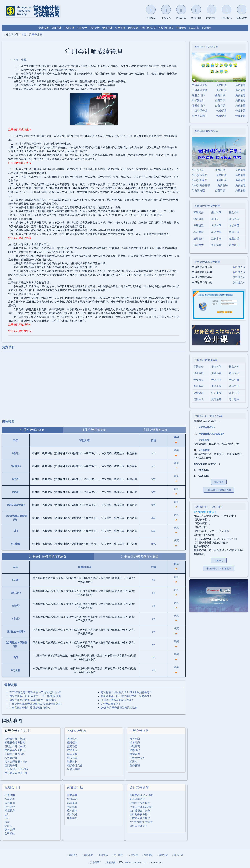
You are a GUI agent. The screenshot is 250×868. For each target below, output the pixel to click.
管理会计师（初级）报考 (209, 416)
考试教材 (199, 232)
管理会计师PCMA (15, 754)
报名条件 (234, 212)
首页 (24, 35)
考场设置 (199, 225)
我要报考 (219, 482)
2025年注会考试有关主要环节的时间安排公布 (35, 692)
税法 (7, 822)
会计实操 (120, 28)
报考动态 (72, 746)
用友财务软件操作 (140, 818)
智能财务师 (11, 765)
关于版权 (118, 855)
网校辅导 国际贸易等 (206, 131)
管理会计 (107, 28)
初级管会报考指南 (15, 742)
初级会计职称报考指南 (207, 206)
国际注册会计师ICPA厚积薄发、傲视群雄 (33, 700)
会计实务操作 (139, 787)
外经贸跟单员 (166, 28)
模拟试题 (72, 814)
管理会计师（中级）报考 (209, 507)
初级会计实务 (75, 765)
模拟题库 (72, 758)
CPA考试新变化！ (111, 704)
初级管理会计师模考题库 (219, 490)
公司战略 (10, 833)
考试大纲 (216, 232)
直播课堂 (72, 739)
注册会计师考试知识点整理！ (117, 700)
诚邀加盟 (162, 855)
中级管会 (181, 28)
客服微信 (110, 862)
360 (153, 670)
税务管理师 (11, 758)
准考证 (215, 219)
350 (153, 453)
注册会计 (82, 28)
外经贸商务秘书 (201, 185)
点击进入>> (239, 267)
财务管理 (135, 765)
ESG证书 (194, 28)
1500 (153, 544)
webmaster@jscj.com (136, 862)
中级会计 (69, 28)
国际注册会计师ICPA (16, 769)
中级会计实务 (137, 758)
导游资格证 (198, 190)
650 (153, 531)
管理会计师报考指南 (206, 360)
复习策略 (216, 245)
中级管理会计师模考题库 (219, 568)
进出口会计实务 (139, 826)
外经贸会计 (198, 100)
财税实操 (133, 28)
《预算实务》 (205, 440)
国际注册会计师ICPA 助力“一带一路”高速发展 (35, 696)
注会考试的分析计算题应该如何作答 (30, 708)
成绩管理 (234, 232)
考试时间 (216, 225)
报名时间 (216, 212)
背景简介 (199, 212)
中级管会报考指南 (15, 750)
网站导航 (88, 855)
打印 (16, 60)
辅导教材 (72, 762)
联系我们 (177, 855)
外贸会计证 (75, 787)
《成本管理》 (205, 450)
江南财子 (95, 862)
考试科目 (234, 225)
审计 (7, 818)
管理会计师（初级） (16, 739)
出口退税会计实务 (140, 810)
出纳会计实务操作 (140, 803)
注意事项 (216, 239)
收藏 (24, 60)
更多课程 (206, 28)
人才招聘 (132, 855)
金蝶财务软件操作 (140, 814)
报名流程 (199, 219)
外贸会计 (95, 28)
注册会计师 (36, 35)
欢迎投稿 (103, 855)
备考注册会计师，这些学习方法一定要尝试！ (126, 696)
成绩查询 (72, 750)
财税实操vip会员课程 (142, 795)
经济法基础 (74, 769)
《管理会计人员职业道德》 (211, 434)
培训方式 (199, 245)
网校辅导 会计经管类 (206, 47)
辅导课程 (72, 754)
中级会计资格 (139, 731)
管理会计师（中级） (16, 746)
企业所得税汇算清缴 (141, 822)
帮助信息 (147, 855)
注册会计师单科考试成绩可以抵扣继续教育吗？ (36, 704)
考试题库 (234, 245)
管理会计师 (198, 105)
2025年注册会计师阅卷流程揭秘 (119, 708)
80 (153, 580)
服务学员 (72, 818)
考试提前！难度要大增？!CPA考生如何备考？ (126, 692)
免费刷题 (240, 85)
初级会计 (56, 28)
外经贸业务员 (148, 28)
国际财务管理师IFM (16, 773)
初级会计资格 (77, 731)
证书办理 (234, 239)
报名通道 (216, 373)
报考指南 (72, 742)
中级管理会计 (200, 111)
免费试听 (44, 28)
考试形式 (234, 219)
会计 (7, 814)
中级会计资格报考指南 (207, 262)
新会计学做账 (137, 799)
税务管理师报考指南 (16, 762)
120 (153, 657)
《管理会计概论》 (207, 427)
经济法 (133, 762)
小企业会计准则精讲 (141, 807)
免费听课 (221, 85)
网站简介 (73, 855)
